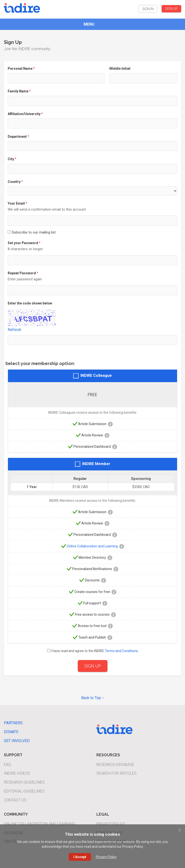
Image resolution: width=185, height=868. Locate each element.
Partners (13, 723)
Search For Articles (116, 773)
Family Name (18, 91)
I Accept (80, 857)
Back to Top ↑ (92, 698)
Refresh (14, 330)
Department (17, 137)
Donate (11, 732)
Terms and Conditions (121, 651)
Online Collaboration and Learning (92, 546)
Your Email (16, 203)
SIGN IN (148, 9)
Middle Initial (120, 69)
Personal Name (20, 69)
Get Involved (17, 741)
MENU (89, 24)
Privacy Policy (111, 824)
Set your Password (23, 243)
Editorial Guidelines (24, 791)
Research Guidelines (24, 782)
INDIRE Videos (17, 773)
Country (14, 182)
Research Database (115, 765)
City (11, 159)
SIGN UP (171, 9)
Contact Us (15, 800)
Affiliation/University (24, 114)
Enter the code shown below (30, 303)
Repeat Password (22, 273)
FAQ (7, 765)
